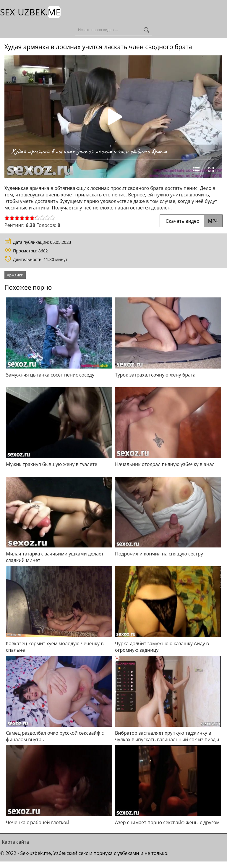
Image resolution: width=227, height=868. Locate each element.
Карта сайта (15, 842)
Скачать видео (191, 221)
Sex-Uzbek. (30, 12)
